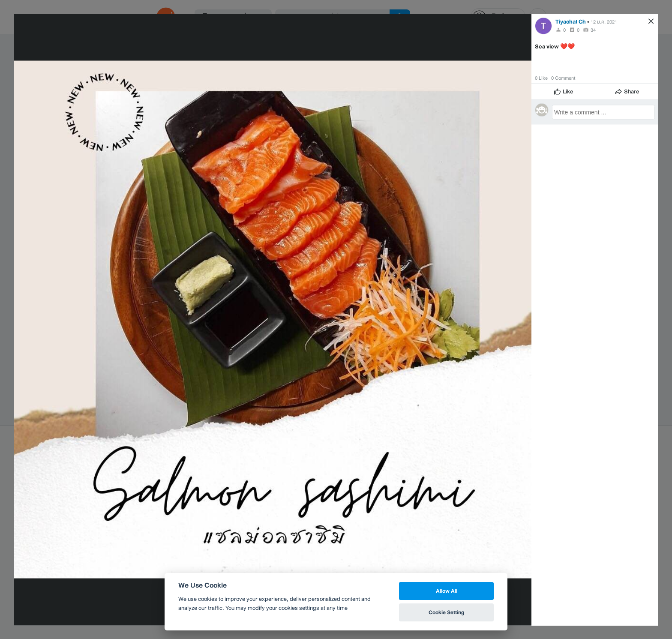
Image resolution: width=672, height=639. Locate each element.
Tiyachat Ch (571, 21)
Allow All (447, 591)
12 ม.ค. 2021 (604, 21)
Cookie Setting (446, 612)
